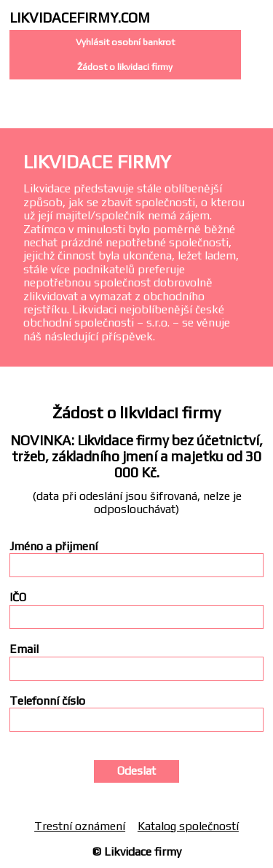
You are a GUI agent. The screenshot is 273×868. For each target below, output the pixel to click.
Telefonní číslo (47, 701)
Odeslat (136, 771)
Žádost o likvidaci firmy (125, 67)
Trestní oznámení (80, 826)
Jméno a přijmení (54, 547)
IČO (18, 598)
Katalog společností (188, 826)
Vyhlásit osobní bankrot (125, 42)
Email (24, 649)
